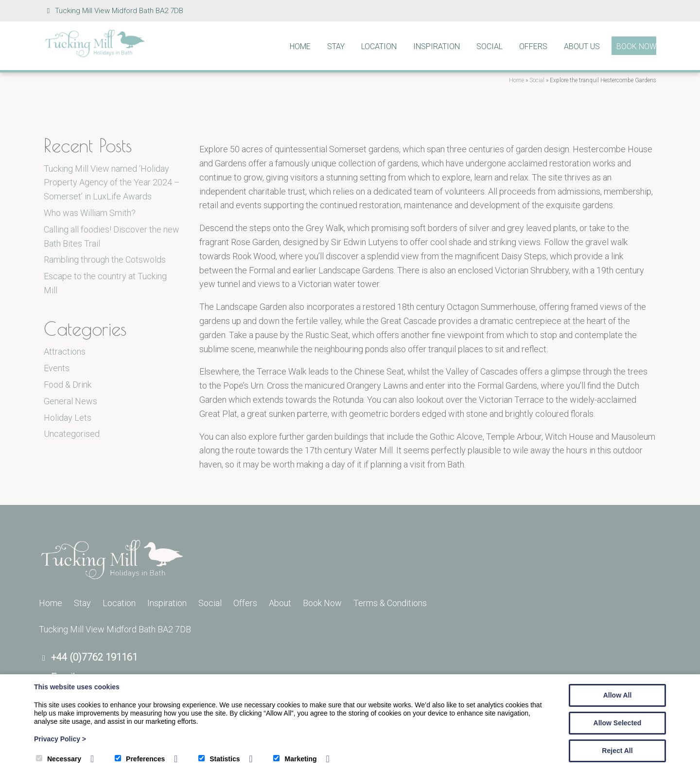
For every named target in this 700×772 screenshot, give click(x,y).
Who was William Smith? (90, 213)
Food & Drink (68, 385)
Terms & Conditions (390, 603)
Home (300, 46)
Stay (336, 46)
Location (379, 46)
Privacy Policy (60, 739)
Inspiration (437, 46)
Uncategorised (72, 434)
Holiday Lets (68, 418)
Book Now (636, 46)
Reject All (617, 751)
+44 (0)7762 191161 (94, 657)
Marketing (295, 759)
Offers (533, 46)
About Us (582, 46)
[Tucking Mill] (95, 55)
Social (490, 46)
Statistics (219, 759)
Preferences (140, 759)
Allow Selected (618, 723)
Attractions (65, 351)
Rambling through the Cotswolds (105, 260)
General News (70, 401)
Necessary (59, 759)
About (280, 603)
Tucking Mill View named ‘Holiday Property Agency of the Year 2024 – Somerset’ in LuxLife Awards (112, 183)
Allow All (618, 695)
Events (57, 368)
